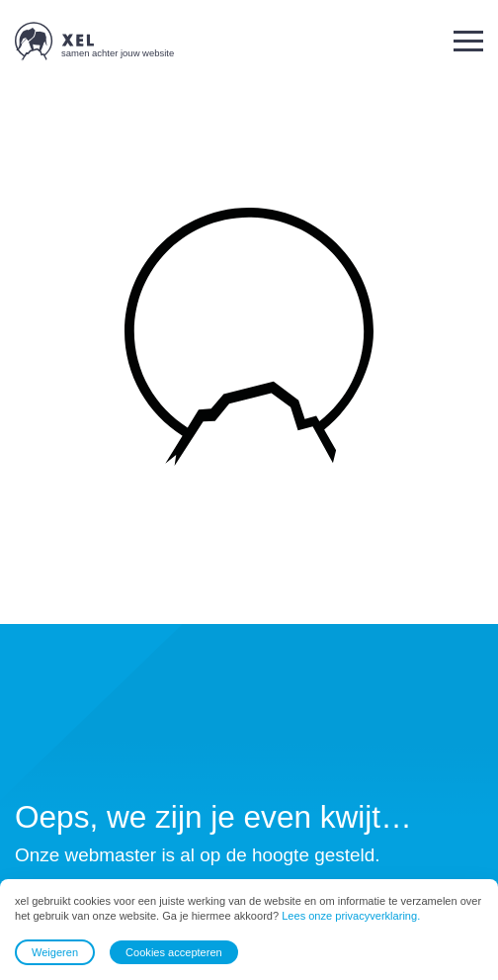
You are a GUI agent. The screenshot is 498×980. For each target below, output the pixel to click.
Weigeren (55, 952)
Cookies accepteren (174, 952)
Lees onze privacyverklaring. (351, 917)
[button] (468, 41)
